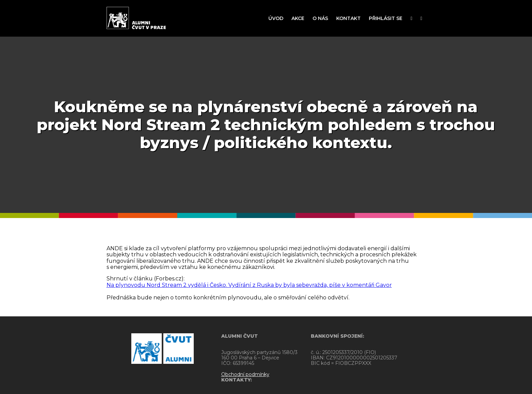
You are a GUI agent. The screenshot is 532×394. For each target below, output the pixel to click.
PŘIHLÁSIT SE (386, 18)
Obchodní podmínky (210, 374)
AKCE (298, 18)
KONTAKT (348, 18)
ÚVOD (276, 18)
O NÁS (320, 18)
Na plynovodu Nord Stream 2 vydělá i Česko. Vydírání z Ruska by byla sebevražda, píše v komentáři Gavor (249, 285)
